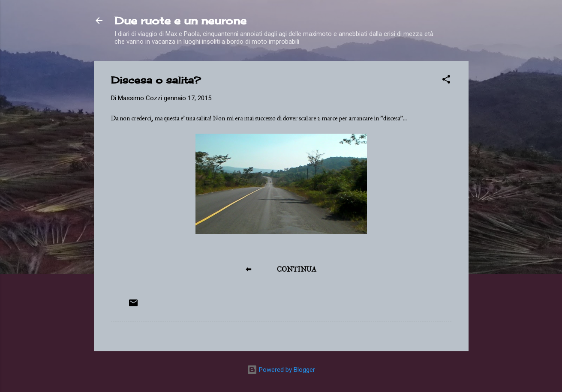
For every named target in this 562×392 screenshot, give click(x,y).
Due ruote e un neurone (180, 21)
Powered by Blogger (281, 370)
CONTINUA (297, 269)
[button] (446, 81)
